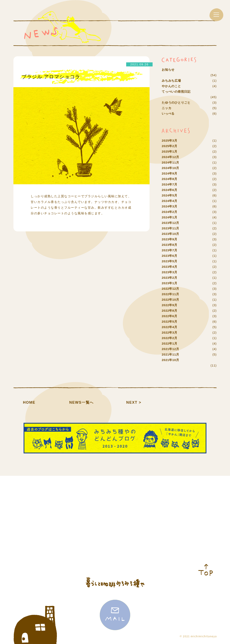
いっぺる (168, 113)
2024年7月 (170, 184)
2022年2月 (170, 338)
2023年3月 (170, 272)
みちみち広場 (171, 81)
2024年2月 (170, 212)
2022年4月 (170, 327)
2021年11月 (170, 354)
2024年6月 (170, 190)
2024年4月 (170, 201)
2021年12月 (170, 349)
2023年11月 (170, 228)
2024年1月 (170, 217)
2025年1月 (170, 151)
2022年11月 (170, 294)
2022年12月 (170, 289)
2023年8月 (170, 245)
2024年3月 (170, 206)
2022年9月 (170, 305)
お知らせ (168, 70)
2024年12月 (170, 157)
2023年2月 (170, 278)
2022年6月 (170, 316)
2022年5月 (170, 321)
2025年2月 (170, 146)
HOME (29, 402)
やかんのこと (171, 86)
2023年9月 (170, 239)
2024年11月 (170, 162)
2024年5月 (170, 195)
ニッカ (167, 108)
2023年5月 (170, 261)
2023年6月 (170, 256)
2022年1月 (170, 343)
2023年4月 (170, 267)
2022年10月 (170, 300)
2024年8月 (170, 179)
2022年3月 (170, 332)
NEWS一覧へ (82, 402)
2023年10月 (170, 234)
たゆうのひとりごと (176, 102)
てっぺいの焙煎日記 (176, 92)
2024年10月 (170, 168)
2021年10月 (170, 360)
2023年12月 (170, 223)
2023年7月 (170, 250)
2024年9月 (170, 173)
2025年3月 (170, 140)
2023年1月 (170, 283)
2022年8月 (170, 311)
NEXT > (134, 402)
